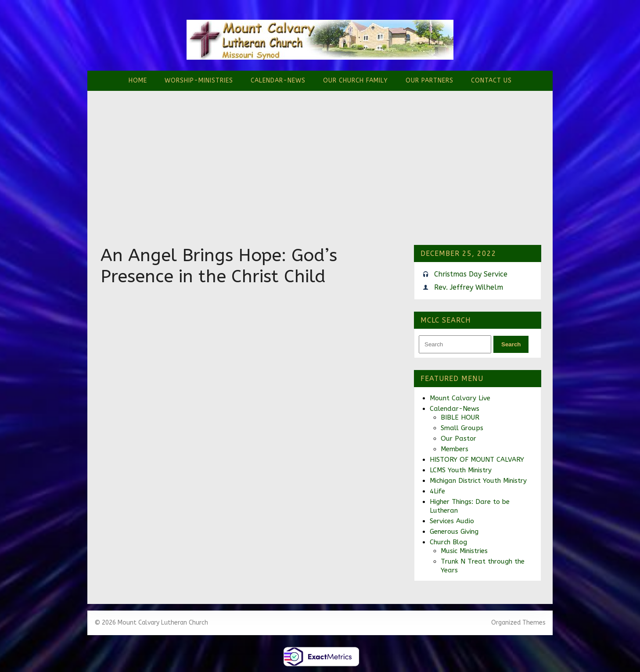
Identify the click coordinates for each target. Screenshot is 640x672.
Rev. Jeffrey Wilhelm (469, 287)
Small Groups (462, 428)
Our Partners (430, 81)
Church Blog (448, 542)
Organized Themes (518, 623)
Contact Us (491, 81)
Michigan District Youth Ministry (478, 481)
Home (138, 81)
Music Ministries (464, 551)
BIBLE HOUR (460, 417)
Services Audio (452, 521)
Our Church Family (356, 81)
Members (455, 449)
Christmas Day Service (471, 274)
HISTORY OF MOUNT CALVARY (477, 460)
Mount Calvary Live (460, 398)
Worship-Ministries (199, 81)
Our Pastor (458, 438)
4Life (437, 491)
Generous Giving (454, 532)
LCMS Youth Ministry (461, 470)
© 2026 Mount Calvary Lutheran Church (151, 623)
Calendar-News (278, 81)
